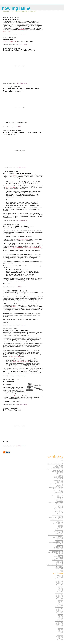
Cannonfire (60, 481)
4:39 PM (19, 168)
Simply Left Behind (58, 531)
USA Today (16, 396)
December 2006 (59, 596)
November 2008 (59, 623)
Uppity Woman (59, 559)
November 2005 (59, 581)
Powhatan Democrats (58, 515)
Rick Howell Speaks (58, 524)
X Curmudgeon (59, 569)
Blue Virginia (60, 474)
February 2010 (60, 636)
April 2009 (61, 629)
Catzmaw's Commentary (57, 484)
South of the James (58, 538)
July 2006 (61, 591)
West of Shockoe (59, 567)
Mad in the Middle (59, 499)
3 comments (24, 34)
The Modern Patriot (58, 549)
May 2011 (61, 639)
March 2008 (60, 614)
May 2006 (61, 588)
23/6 (62, 571)
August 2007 (60, 606)
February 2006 (60, 585)
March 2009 (60, 628)
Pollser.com (60, 514)
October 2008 (60, 622)
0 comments (24, 127)
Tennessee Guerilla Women (56, 543)
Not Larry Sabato (59, 509)
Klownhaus (60, 496)
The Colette (60, 545)
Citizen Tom (60, 485)
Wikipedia (14, 307)
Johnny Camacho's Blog (57, 495)
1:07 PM (19, 446)
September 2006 (59, 593)
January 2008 (60, 612)
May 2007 (61, 602)
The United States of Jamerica (55, 552)
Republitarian (60, 523)
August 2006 (60, 592)
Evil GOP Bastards (58, 490)
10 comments (24, 221)
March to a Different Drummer (55, 503)
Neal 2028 (60, 506)
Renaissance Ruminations (56, 520)
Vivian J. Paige (59, 561)
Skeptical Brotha (59, 534)
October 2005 (60, 580)
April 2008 (61, 615)
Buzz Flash (60, 479)
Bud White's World (58, 476)
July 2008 (61, 619)
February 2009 (60, 627)
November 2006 (59, 595)
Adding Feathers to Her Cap (21, 362)
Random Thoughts (58, 519)
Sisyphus (61, 533)
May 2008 (61, 616)
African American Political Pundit (55, 464)
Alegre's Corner (59, 466)
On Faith (61, 513)
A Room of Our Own (58, 470)
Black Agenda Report (58, 471)
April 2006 (61, 587)
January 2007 (60, 598)
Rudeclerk (60, 526)
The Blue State (59, 544)
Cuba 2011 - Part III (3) (10, 41)
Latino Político (59, 498)
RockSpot (61, 525)
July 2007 (61, 605)
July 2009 (61, 633)
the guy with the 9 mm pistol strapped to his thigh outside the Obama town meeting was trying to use (22, 248)
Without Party (60, 566)
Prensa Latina (59, 516)
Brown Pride (60, 475)
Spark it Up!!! (60, 539)
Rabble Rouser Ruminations (56, 518)
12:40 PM (19, 83)
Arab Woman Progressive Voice (55, 469)
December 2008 (59, 625)
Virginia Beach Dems (58, 560)
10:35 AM (19, 404)
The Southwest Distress (57, 551)
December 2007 (59, 611)
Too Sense (60, 555)
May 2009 (61, 630)
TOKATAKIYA (60, 554)
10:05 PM (19, 44)
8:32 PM (19, 127)
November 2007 (59, 609)
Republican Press (59, 521)
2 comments (24, 44)
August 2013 (60, 640)
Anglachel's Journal (58, 468)
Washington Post (10, 187)
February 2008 (60, 613)
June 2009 (61, 632)
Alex (62, 460)
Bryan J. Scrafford (58, 478)
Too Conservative (59, 556)
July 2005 (61, 577)
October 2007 (60, 608)
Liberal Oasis (60, 500)
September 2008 (59, 621)
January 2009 (60, 626)
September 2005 (59, 579)
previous (21, 30)
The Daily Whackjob (58, 547)
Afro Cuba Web (59, 465)
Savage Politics (59, 530)
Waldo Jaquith (59, 564)
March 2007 (60, 600)
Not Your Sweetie (59, 510)
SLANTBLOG (60, 536)
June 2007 (61, 604)
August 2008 (60, 620)
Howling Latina (59, 459)
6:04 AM (19, 376)
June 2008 (61, 618)
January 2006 (60, 584)
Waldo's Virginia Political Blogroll (55, 565)
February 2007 (60, 599)
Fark (62, 491)
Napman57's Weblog (58, 505)
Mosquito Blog (59, 504)
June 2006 (61, 589)
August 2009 (60, 634)
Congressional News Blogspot (55, 488)
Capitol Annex (59, 483)
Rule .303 (61, 528)
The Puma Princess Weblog (56, 550)
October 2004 (60, 575)
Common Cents (59, 486)
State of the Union (18, 175)
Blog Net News (59, 473)
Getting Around (59, 493)
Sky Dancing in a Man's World (55, 535)
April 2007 (61, 601)
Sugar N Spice (59, 541)
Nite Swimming (59, 508)
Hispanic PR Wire (59, 494)
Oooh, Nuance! (59, 511)
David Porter (7, 31)
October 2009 (60, 635)
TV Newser (60, 557)
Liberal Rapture (59, 501)
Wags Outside (59, 562)
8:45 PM (19, 287)
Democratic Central (58, 489)
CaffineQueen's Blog (58, 480)
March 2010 (60, 637)
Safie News (60, 529)
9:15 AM (19, 325)
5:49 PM (19, 34)
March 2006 (60, 586)
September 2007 (59, 607)
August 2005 (60, 578)
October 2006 (60, 594)
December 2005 (59, 582)
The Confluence (59, 546)
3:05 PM (19, 221)
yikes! (62, 570)
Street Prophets (59, 540)
